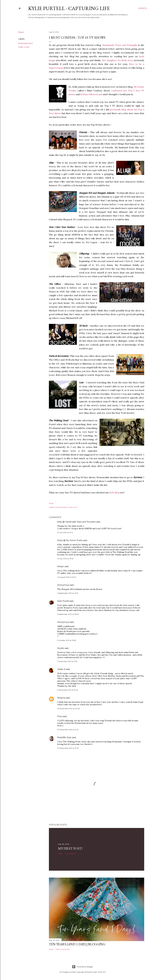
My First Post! (70, 848)
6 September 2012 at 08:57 (68, 614)
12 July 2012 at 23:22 (65, 559)
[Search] (143, 8)
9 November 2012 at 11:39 (67, 661)
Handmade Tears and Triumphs (120, 45)
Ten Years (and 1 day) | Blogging (77, 944)
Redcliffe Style (64, 737)
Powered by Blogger (83, 967)
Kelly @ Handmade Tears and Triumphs (76, 522)
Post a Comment (63, 949)
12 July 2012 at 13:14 (65, 532)
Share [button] (21, 32)
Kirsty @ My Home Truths (70, 540)
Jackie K (61, 669)
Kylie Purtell (63, 601)
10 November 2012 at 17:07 (68, 748)
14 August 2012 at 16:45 (67, 577)
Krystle (61, 648)
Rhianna (62, 698)
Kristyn (61, 566)
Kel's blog (114, 493)
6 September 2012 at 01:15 (68, 593)
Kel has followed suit (91, 94)
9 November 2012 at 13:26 (68, 690)
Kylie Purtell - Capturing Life (69, 8)
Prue (60, 716)
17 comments (70, 854)
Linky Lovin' (24, 47)
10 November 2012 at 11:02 (68, 730)
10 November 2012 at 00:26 (68, 708)
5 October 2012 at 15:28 (67, 640)
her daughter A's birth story (118, 60)
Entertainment (25, 43)
